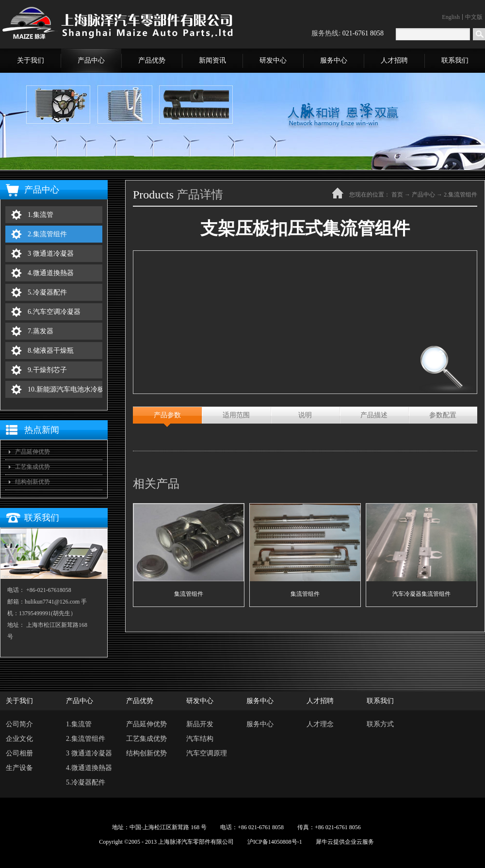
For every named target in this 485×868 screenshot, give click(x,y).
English (451, 17)
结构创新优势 (32, 482)
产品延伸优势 (32, 452)
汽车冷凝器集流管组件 (421, 594)
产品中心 (423, 195)
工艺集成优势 (32, 467)
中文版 (474, 17)
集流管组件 (189, 594)
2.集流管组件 (461, 195)
